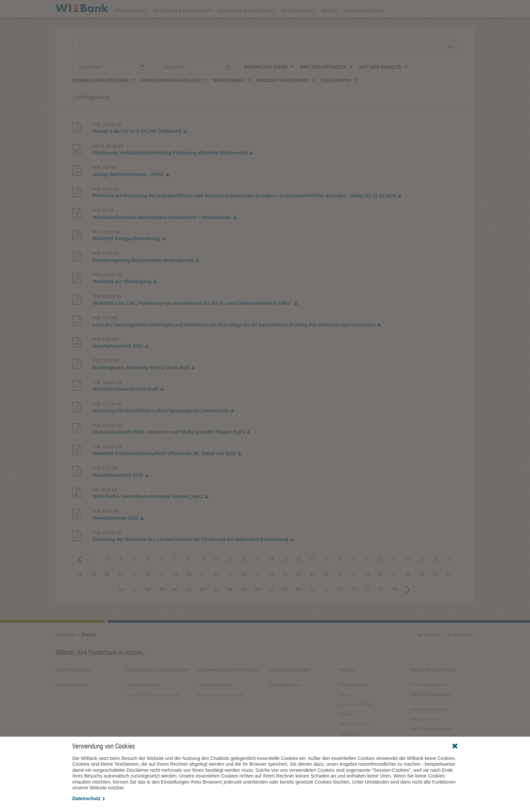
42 (271, 593)
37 (203, 593)
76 (394, 608)
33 (148, 593)
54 (435, 593)
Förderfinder (406, 9)
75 (381, 608)
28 (80, 593)
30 (107, 593)
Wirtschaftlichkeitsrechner (221, 713)
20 (353, 577)
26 (435, 577)
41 (258, 593)
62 (203, 608)
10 (217, 577)
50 (381, 593)
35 (175, 593)
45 (312, 593)
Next (408, 608)
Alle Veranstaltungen (429, 728)
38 (217, 593)
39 (230, 593)
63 (217, 608)
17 (312, 577)
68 (285, 608)
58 (148, 608)
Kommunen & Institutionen (246, 28)
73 (353, 608)
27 (449, 577)
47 (340, 593)
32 (135, 593)
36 (189, 593)
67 (271, 608)
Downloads (325, 9)
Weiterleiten (461, 654)
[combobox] (270, 85)
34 (162, 593)
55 (449, 593)
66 (258, 608)
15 (285, 577)
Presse (346, 713)
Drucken (429, 654)
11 (230, 577)
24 (408, 577)
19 (340, 577)
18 (326, 577)
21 (367, 577)
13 (258, 577)
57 (135, 608)
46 (326, 593)
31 (121, 593)
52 (408, 593)
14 (271, 577)
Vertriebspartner (298, 28)
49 (367, 593)
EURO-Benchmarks (428, 704)
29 (94, 593)
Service (346, 733)
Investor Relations (364, 28)
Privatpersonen (130, 28)
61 (189, 608)
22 (381, 577)
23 (394, 577)
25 (421, 577)
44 (298, 593)
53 (421, 593)
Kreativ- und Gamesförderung (153, 713)
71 (326, 608)
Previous (80, 577)
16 (298, 577)
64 (230, 608)
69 (298, 608)
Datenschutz (89, 798)
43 (285, 593)
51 (394, 593)
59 (162, 608)
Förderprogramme (365, 9)
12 (244, 577)
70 (312, 608)
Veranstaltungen (286, 9)
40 (244, 593)
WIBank (330, 28)
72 (340, 608)
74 (367, 608)
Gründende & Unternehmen (183, 28)
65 (244, 608)
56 (121, 608)
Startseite (65, 653)
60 (175, 608)
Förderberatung (353, 704)
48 (353, 593)
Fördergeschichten (356, 723)
